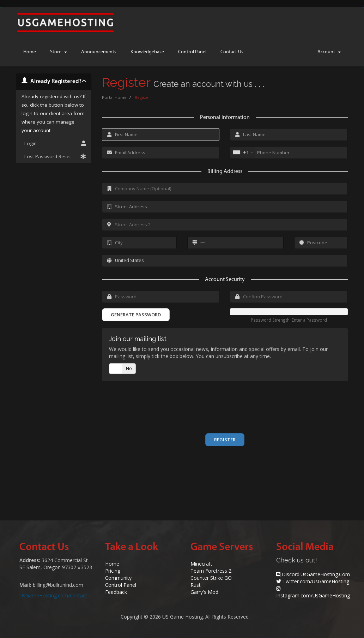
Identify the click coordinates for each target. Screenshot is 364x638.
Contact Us (232, 52)
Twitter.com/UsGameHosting (316, 581)
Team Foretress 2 (211, 571)
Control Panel (192, 52)
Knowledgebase (147, 52)
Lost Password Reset (54, 156)
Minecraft (201, 564)
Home (30, 52)
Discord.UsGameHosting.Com (316, 574)
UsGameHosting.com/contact (53, 595)
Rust (196, 585)
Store (59, 52)
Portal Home (114, 97)
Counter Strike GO (211, 578)
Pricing (113, 571)
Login (54, 143)
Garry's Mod (204, 592)
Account (329, 52)
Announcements (99, 52)
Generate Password (136, 315)
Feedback (116, 592)
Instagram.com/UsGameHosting (313, 595)
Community (118, 578)
